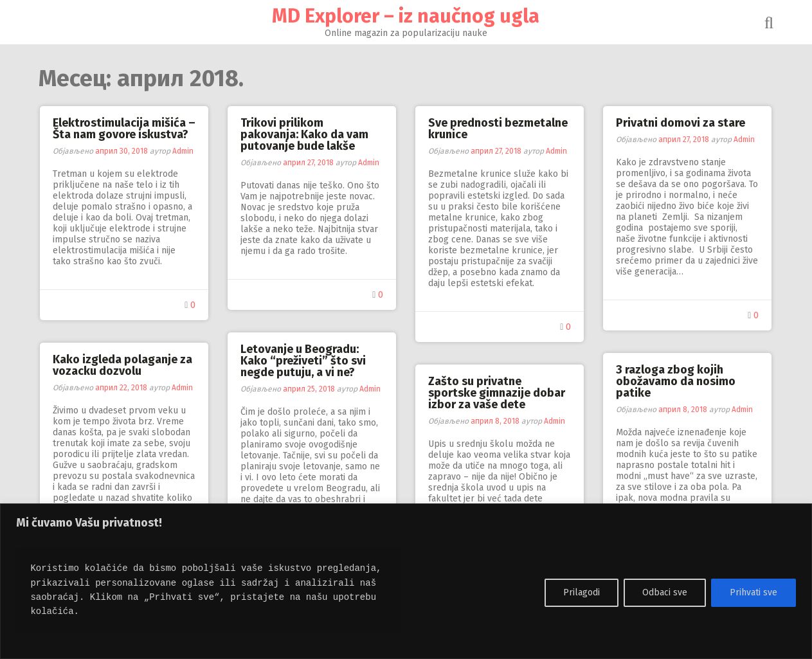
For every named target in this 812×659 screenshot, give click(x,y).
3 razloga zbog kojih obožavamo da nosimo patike (676, 381)
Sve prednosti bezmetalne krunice (499, 129)
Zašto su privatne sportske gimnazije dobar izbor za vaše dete (497, 393)
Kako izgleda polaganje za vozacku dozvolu (123, 365)
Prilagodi (582, 592)
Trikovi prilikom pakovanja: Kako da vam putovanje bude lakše (305, 134)
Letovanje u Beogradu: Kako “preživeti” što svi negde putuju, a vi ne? (304, 361)
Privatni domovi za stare (681, 123)
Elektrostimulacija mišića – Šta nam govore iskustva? (125, 129)
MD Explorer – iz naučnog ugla (406, 16)
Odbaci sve (665, 592)
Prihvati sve (753, 592)
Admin (184, 151)
